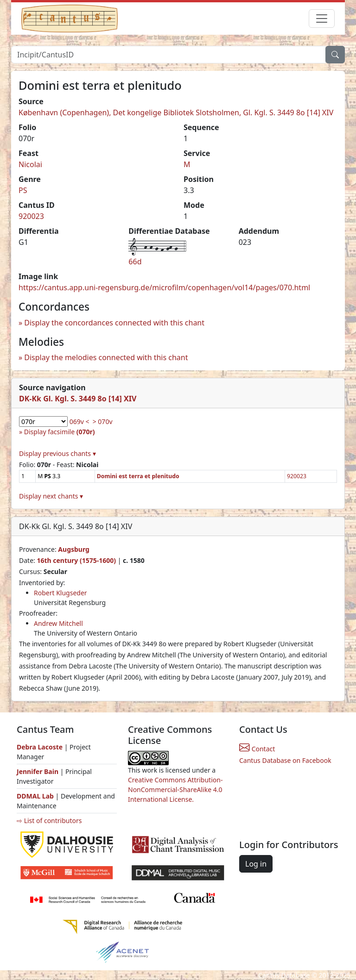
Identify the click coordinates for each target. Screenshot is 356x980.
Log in (256, 864)
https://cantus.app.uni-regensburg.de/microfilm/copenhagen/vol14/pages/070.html (164, 287)
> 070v (103, 421)
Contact (257, 749)
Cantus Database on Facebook (285, 760)
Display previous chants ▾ (57, 453)
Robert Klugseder (60, 593)
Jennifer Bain (38, 771)
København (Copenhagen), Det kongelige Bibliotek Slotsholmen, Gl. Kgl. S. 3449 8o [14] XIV (176, 112)
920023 (31, 216)
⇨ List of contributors (49, 821)
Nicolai (30, 164)
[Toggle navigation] (322, 19)
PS (23, 190)
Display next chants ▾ (51, 496)
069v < (79, 421)
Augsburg (74, 549)
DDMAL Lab (35, 796)
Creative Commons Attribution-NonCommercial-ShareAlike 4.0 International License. (175, 790)
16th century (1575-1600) (76, 560)
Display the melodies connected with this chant (106, 357)
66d (135, 262)
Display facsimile (60, 432)
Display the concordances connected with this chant (114, 323)
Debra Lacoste (40, 747)
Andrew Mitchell (58, 623)
